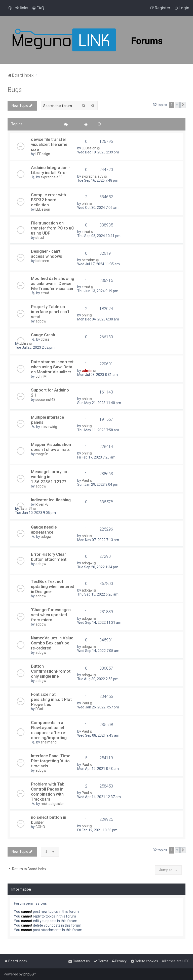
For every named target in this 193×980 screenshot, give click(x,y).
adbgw (41, 321)
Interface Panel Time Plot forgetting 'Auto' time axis (51, 761)
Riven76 (42, 504)
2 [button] (177, 105)
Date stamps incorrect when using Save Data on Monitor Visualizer (52, 367)
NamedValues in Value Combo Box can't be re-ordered (52, 643)
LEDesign (43, 154)
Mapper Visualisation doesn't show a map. (51, 447)
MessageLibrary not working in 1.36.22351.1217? (50, 477)
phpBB (29, 974)
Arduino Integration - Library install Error (50, 170)
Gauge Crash (43, 335)
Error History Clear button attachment (49, 557)
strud (40, 238)
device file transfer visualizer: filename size (49, 144)
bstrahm (42, 261)
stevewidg (49, 427)
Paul (85, 480)
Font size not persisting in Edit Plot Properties (51, 699)
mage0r (42, 454)
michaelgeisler (52, 804)
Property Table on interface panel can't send (50, 312)
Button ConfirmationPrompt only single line (51, 671)
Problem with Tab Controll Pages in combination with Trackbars (48, 792)
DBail (40, 709)
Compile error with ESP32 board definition (48, 200)
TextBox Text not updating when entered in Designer (53, 586)
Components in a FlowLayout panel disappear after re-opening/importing (49, 730)
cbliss (45, 339)
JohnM (41, 376)
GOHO (40, 827)
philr (85, 204)
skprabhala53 (52, 177)
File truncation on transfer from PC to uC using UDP (52, 228)
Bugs (15, 90)
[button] (183, 105)
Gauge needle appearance (44, 530)
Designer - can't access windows (47, 254)
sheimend (49, 742)
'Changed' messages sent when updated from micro (51, 615)
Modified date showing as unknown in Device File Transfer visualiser (53, 283)
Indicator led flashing (51, 500)
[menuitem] (38, 8)
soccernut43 (45, 400)
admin (87, 371)
